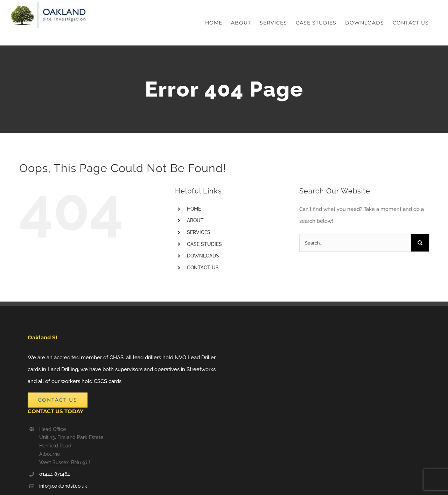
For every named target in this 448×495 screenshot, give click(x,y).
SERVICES (199, 232)
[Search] (420, 243)
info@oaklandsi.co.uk (63, 486)
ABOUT (195, 220)
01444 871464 (55, 474)
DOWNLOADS (203, 256)
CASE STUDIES (204, 244)
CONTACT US (203, 268)
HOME (194, 209)
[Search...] (355, 243)
